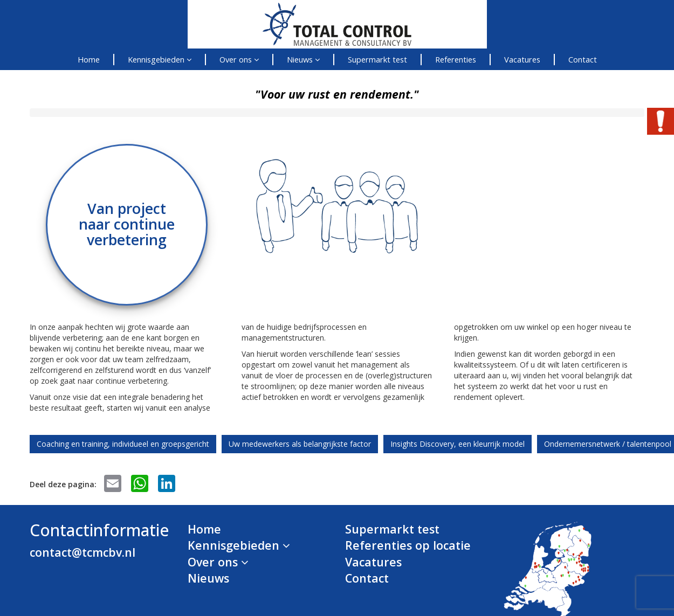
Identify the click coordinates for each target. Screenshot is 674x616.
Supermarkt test (377, 59)
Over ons (239, 59)
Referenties (456, 59)
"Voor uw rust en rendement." (337, 94)
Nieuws (303, 59)
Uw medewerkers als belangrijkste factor (300, 444)
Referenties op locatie (408, 545)
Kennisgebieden (160, 59)
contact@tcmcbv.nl (82, 552)
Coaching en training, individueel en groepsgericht (123, 444)
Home (89, 59)
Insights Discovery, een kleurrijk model (458, 444)
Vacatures (522, 59)
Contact (583, 59)
